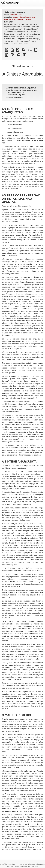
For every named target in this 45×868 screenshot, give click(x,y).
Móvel (17, 867)
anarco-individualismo (21, 17)
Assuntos (33, 864)
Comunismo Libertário (22, 19)
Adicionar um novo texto (29, 867)
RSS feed (12, 864)
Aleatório (3, 864)
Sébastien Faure (16, 15)
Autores (26, 864)
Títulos (19, 864)
